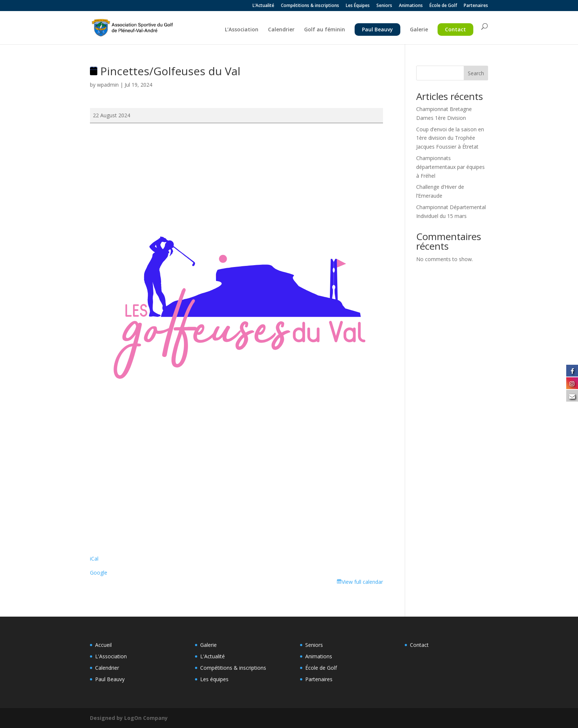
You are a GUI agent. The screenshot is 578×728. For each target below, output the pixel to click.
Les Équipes (358, 6)
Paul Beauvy (377, 29)
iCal (94, 559)
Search (476, 73)
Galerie (419, 30)
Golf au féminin (325, 30)
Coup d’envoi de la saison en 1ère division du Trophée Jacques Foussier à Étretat (450, 138)
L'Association (111, 656)
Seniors (384, 6)
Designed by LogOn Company (129, 718)
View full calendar (362, 582)
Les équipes (214, 679)
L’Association (242, 30)
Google (99, 573)
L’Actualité (263, 6)
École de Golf (443, 6)
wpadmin (108, 85)
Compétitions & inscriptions (310, 6)
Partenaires (476, 6)
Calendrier (281, 30)
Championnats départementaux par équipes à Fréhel (450, 167)
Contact (455, 29)
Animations (411, 6)
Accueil (103, 645)
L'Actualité (213, 656)
